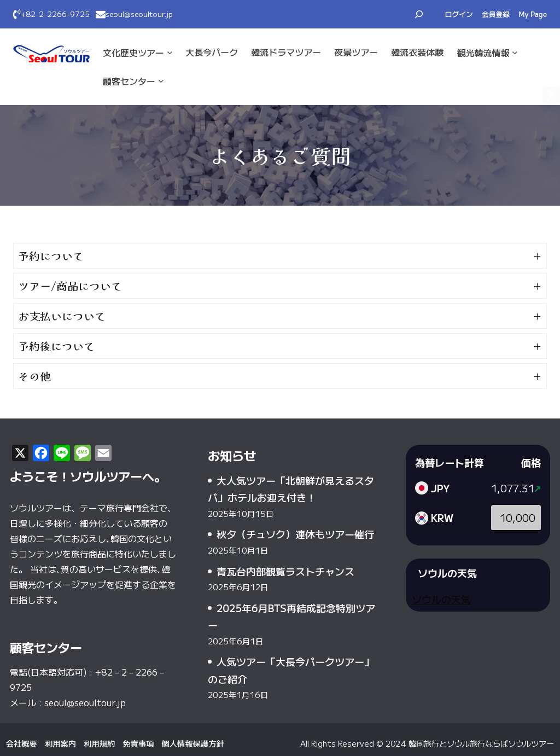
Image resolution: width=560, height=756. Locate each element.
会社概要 (22, 743)
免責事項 (138, 743)
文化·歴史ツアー (133, 53)
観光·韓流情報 (483, 53)
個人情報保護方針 (192, 743)
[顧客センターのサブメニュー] (161, 81)
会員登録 (496, 14)
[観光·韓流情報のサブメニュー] (515, 52)
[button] (280, 256)
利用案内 (60, 743)
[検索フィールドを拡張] (419, 14)
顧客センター (129, 81)
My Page (533, 14)
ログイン (459, 14)
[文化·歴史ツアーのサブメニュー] (170, 52)
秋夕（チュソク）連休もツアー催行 (295, 534)
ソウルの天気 (441, 599)
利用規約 (99, 743)
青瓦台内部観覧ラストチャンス (285, 571)
